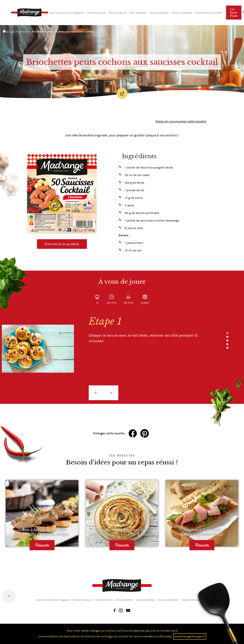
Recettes (23, 32)
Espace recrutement (209, 13)
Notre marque (96, 13)
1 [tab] (227, 333)
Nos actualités (159, 13)
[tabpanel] (146, 330)
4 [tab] (227, 344)
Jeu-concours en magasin (67, 13)
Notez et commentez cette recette (181, 121)
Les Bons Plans (234, 13)
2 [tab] (227, 337)
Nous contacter (182, 13)
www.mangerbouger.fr (190, 636)
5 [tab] (227, 348)
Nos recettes (138, 13)
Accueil (9, 32)
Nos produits (118, 13)
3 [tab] (227, 340)
